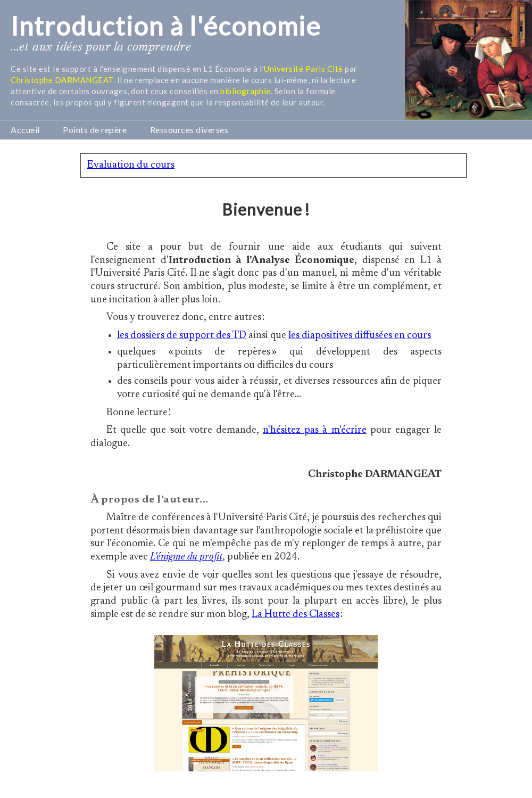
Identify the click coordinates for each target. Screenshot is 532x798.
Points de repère (95, 130)
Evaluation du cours (131, 165)
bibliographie (246, 91)
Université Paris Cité (304, 69)
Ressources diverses (189, 130)
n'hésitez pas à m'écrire (315, 430)
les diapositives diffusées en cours (360, 336)
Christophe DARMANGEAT (62, 80)
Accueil (25, 130)
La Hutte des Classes (296, 615)
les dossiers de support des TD (182, 336)
